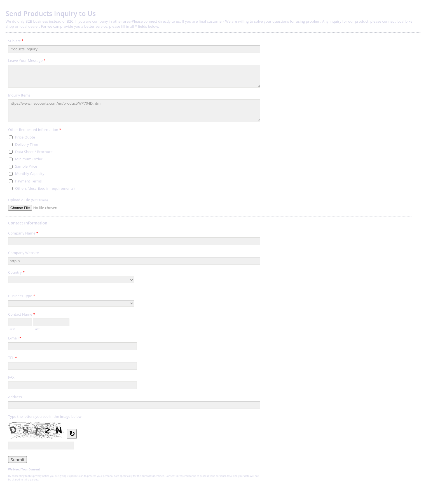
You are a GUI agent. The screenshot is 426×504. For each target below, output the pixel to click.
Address (15, 397)
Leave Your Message (27, 61)
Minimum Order (29, 159)
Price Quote (25, 137)
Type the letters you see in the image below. (45, 416)
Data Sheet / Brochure (34, 152)
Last (37, 329)
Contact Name (22, 315)
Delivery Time (27, 144)
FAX (11, 377)
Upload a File (28, 200)
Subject (16, 42)
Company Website (24, 253)
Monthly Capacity (30, 174)
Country (16, 273)
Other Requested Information (35, 130)
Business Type (22, 297)
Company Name (23, 234)
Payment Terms (28, 181)
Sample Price (26, 166)
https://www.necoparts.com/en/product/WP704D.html (134, 111)
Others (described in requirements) (45, 188)
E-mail (15, 339)
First (12, 329)
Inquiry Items (19, 95)
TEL (13, 358)
